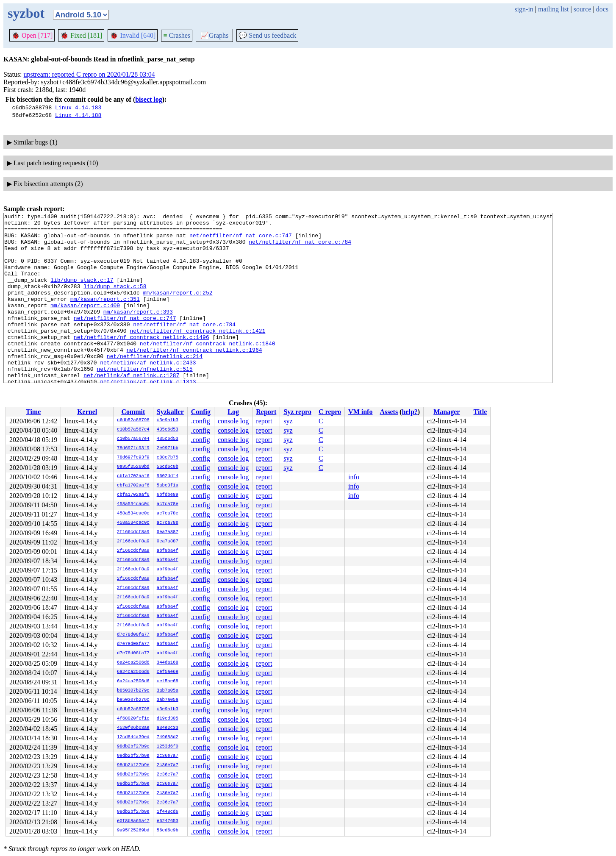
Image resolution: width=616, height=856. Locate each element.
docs (602, 9)
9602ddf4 (168, 476)
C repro (330, 412)
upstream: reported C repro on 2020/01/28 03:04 (89, 74)
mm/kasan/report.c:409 (85, 324)
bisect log (149, 99)
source (583, 9)
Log (233, 412)
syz (288, 421)
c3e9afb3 (168, 420)
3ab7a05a (168, 691)
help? (409, 412)
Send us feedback (267, 35)
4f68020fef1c (133, 719)
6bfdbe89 (168, 495)
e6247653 (168, 821)
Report (266, 412)
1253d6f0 (168, 747)
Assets (389, 412)
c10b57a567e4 (133, 430)
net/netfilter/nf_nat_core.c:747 (241, 240)
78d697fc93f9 (133, 448)
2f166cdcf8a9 (133, 532)
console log (233, 421)
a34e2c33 (168, 728)
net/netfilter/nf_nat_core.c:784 (300, 248)
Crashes (177, 35)
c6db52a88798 (133, 420)
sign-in (524, 9)
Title (480, 412)
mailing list (553, 9)
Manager (447, 412)
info (354, 477)
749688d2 (168, 737)
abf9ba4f (168, 551)
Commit (133, 412)
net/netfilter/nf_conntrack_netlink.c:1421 (197, 355)
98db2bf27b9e (133, 747)
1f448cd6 (168, 812)
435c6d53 (168, 430)
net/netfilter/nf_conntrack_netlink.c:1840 (208, 370)
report (264, 421)
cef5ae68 (168, 672)
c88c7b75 (168, 458)
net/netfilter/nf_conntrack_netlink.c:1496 (142, 362)
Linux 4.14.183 (78, 107)
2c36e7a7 (168, 756)
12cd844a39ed (133, 737)
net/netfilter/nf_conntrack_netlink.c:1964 (194, 378)
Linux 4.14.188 (78, 115)
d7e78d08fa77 (133, 635)
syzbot (26, 13)
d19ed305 (168, 719)
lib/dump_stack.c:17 (82, 294)
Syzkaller (170, 412)
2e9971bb (168, 448)
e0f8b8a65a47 (133, 821)
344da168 (168, 663)
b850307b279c (133, 691)
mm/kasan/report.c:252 (178, 309)
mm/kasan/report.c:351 (105, 317)
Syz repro (297, 412)
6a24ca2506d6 (133, 663)
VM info (360, 412)
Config (201, 412)
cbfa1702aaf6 (133, 476)
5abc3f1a (168, 486)
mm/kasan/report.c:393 (138, 332)
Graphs (214, 35)
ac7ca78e (168, 504)
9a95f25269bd (133, 467)
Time (33, 412)
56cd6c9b (168, 467)
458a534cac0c (133, 504)
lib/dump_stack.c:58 (115, 301)
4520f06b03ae (133, 728)
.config (201, 421)
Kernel (87, 412)
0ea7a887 (168, 532)
